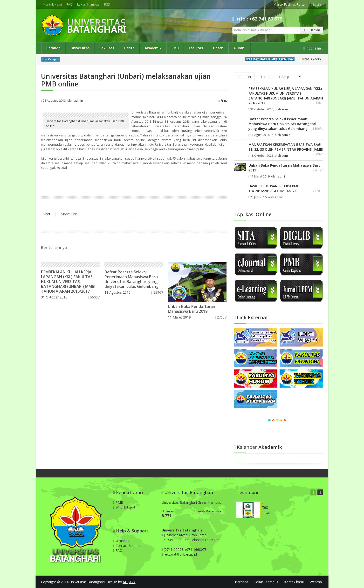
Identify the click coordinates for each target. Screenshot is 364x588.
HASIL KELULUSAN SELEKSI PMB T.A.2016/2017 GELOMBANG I (274, 188)
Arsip (284, 77)
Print (223, 100)
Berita (129, 48)
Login (316, 4)
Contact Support (127, 546)
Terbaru (265, 77)
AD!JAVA (129, 582)
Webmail (316, 582)
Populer (244, 77)
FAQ (69, 4)
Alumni (239, 48)
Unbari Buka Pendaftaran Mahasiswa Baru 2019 (192, 309)
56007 (94, 297)
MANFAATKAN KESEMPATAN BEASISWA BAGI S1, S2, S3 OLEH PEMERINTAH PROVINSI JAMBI (286, 147)
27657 (221, 317)
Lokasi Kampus (88, 4)
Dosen (218, 48)
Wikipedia (122, 541)
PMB (175, 48)
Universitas (80, 48)
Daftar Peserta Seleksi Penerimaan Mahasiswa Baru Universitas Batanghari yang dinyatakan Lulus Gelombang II (133, 279)
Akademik (153, 48)
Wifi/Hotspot (124, 507)
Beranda (53, 48)
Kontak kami (294, 582)
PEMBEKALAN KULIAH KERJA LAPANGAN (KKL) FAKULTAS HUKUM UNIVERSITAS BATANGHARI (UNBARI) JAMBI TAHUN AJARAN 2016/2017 (68, 282)
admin (78, 100)
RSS (107, 4)
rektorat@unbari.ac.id (180, 554)
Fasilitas (196, 48)
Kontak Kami (53, 4)
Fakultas (107, 48)
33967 (157, 292)
